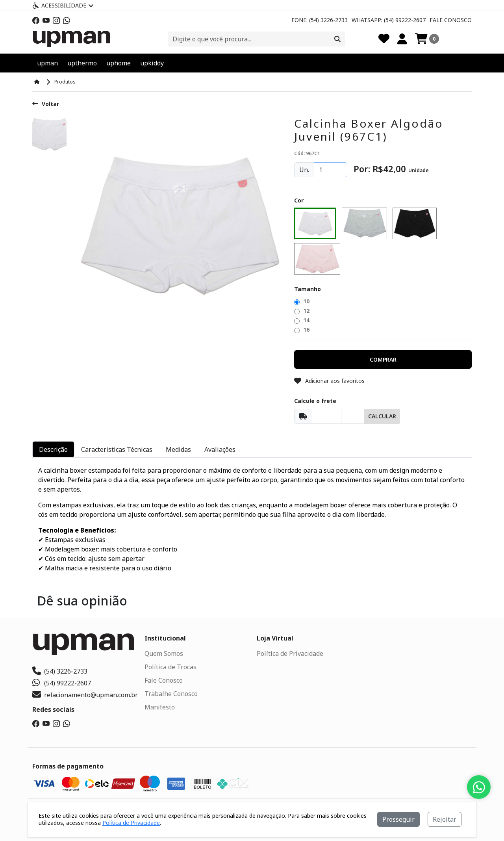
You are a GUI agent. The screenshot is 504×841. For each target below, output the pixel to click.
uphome (119, 63)
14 (302, 320)
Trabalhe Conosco (171, 694)
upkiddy (152, 63)
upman (47, 63)
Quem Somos (164, 653)
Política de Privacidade (290, 653)
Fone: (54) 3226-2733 (320, 20)
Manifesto (160, 707)
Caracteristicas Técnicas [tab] (117, 449)
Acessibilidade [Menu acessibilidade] (63, 5)
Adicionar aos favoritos (329, 381)
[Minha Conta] (402, 39)
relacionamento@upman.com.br (85, 695)
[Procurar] (337, 39)
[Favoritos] (384, 39)
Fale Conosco (451, 20)
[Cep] (327, 416)
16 (302, 330)
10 (302, 301)
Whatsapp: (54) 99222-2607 (389, 20)
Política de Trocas (170, 667)
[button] (383, 359)
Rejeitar (445, 819)
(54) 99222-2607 (62, 683)
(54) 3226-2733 (60, 671)
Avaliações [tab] (220, 449)
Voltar (46, 104)
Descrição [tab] (53, 449)
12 (302, 311)
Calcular (382, 416)
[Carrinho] (427, 39)
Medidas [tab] (178, 449)
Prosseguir (398, 819)
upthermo (82, 63)
